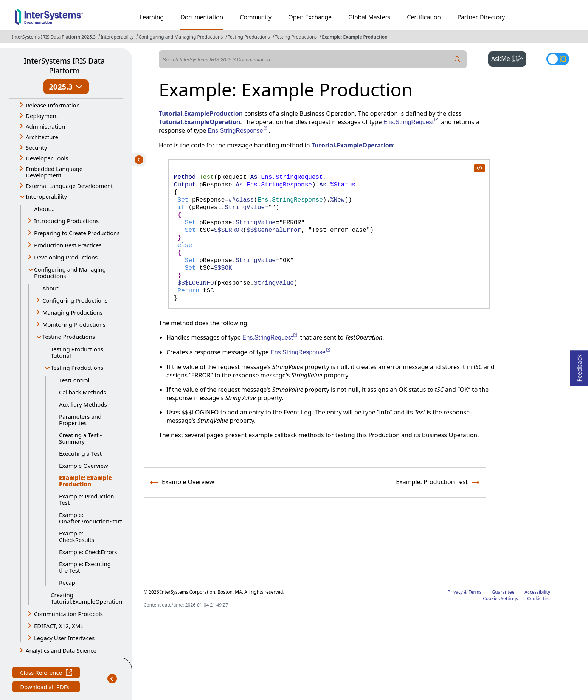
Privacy (455, 592)
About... (44, 209)
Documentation (202, 17)
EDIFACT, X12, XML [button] (59, 626)
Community (256, 17)
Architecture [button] (42, 137)
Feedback (579, 366)
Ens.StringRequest (411, 122)
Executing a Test (80, 453)
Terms (475, 592)
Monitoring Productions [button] (74, 324)
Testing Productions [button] (69, 337)
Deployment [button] (42, 116)
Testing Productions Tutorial (77, 352)
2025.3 (66, 87)
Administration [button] (45, 126)
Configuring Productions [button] (75, 300)
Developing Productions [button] (66, 257)
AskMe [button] (509, 58)
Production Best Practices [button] (68, 245)
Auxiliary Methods (83, 404)
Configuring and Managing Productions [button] (70, 272)
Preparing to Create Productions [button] (77, 233)
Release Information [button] (53, 105)
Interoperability (117, 37)
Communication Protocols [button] (68, 614)
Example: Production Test (87, 499)
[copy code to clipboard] (479, 168)
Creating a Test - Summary (80, 438)
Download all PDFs (46, 688)
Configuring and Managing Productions (181, 37)
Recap (67, 582)
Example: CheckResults (77, 536)
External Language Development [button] (69, 186)
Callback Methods (83, 392)
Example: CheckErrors (88, 552)
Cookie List (539, 598)
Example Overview (84, 466)
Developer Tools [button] (47, 158)
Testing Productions (249, 37)
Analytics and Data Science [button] (61, 650)
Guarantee (503, 592)
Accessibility (537, 592)
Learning (152, 17)
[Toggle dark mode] (558, 59)
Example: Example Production (355, 37)
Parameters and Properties (80, 420)
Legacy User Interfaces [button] (64, 638)
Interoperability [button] (46, 196)
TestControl (74, 380)
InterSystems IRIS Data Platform (64, 66)
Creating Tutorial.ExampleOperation (86, 598)
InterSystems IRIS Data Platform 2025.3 (54, 37)
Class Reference (46, 673)
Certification (424, 17)
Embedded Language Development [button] (54, 172)
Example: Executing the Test (85, 567)
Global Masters (369, 17)
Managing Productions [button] (73, 312)
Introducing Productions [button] (66, 221)
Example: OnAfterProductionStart (90, 518)
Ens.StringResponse (238, 131)
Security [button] (36, 147)
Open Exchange (310, 17)
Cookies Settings (500, 599)
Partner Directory (481, 17)
